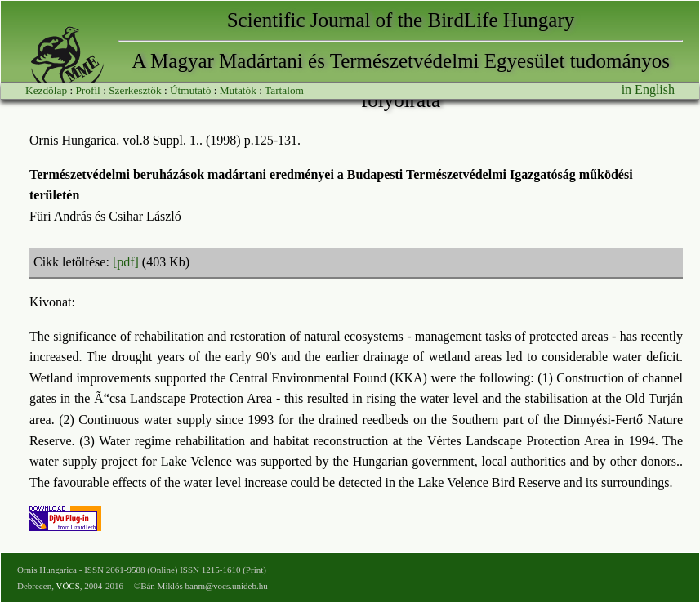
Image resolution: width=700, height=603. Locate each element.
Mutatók (238, 90)
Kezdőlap (46, 90)
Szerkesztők (135, 90)
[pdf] (126, 262)
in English (648, 89)
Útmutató (190, 90)
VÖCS (67, 586)
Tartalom (284, 90)
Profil (87, 90)
